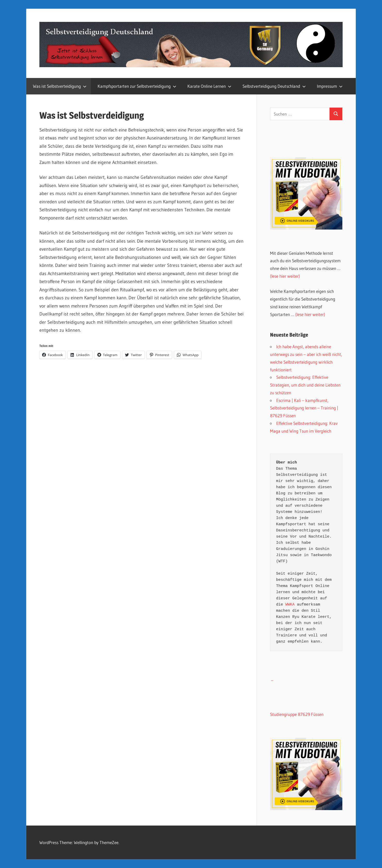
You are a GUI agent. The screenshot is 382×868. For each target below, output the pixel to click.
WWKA (290, 605)
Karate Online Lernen (209, 86)
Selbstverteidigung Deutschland (274, 86)
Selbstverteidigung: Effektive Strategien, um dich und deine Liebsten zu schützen (305, 385)
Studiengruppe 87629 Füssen (297, 714)
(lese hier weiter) (285, 276)
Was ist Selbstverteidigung (60, 86)
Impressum (330, 86)
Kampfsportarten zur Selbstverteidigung (137, 86)
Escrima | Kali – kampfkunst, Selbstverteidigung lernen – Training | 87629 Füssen (304, 408)
